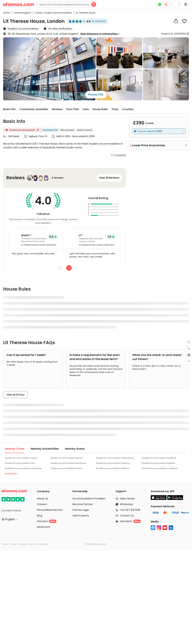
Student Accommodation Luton (20, 463)
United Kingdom (21, 13)
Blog (40, 516)
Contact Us (127, 516)
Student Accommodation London (21, 458)
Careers (42, 504)
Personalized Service (50, 510)
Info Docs (33, 544)
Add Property (81, 516)
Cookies (23, 544)
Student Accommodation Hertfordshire (115, 458)
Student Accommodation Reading (113, 463)
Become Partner (83, 504)
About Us (42, 499)
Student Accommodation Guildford (159, 458)
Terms (5, 544)
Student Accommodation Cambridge (23, 468)
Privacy (13, 544)
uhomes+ (47, 521)
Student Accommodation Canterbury (160, 468)
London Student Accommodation (53, 13)
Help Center (127, 499)
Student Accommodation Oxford (66, 468)
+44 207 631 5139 (130, 510)
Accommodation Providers (89, 499)
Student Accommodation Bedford (113, 468)
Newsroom (44, 527)
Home (6, 13)
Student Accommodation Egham (67, 458)
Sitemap (43, 544)
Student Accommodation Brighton (158, 463)
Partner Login (81, 510)
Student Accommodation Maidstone (68, 463)
